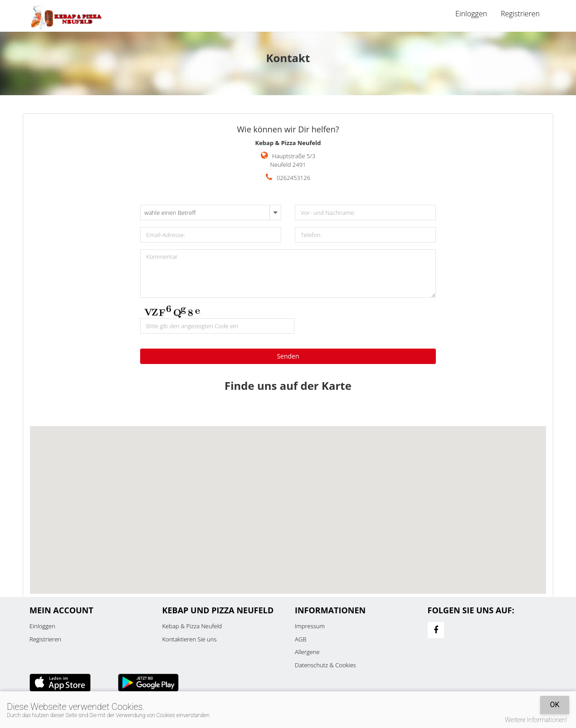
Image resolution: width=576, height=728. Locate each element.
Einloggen (471, 14)
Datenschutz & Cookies (325, 665)
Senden (288, 356)
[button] (288, 502)
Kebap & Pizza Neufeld (192, 626)
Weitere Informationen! (536, 720)
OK (554, 705)
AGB (300, 639)
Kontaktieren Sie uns (190, 639)
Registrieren (520, 14)
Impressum (310, 626)
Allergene (307, 652)
